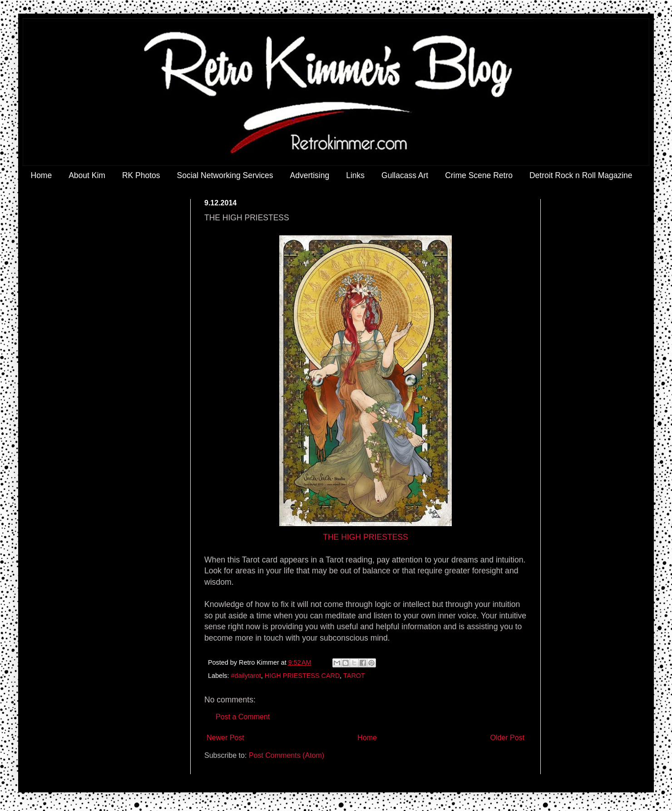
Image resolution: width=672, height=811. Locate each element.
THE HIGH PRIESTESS (366, 537)
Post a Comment (243, 717)
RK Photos (141, 175)
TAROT (354, 676)
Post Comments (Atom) (287, 755)
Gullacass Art (405, 175)
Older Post (507, 738)
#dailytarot (246, 676)
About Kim (87, 175)
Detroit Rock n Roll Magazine (581, 175)
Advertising (310, 175)
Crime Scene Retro (479, 175)
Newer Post (225, 738)
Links (355, 175)
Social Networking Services (225, 175)
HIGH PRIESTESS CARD (302, 676)
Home (42, 175)
